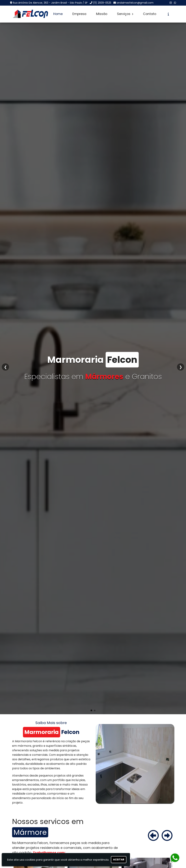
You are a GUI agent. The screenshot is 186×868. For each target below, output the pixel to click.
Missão (102, 14)
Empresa (79, 14)
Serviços (125, 14)
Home (58, 14)
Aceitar (119, 860)
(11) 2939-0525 (102, 3)
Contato (150, 14)
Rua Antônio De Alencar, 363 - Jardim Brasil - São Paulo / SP (50, 3)
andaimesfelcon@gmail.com (135, 3)
